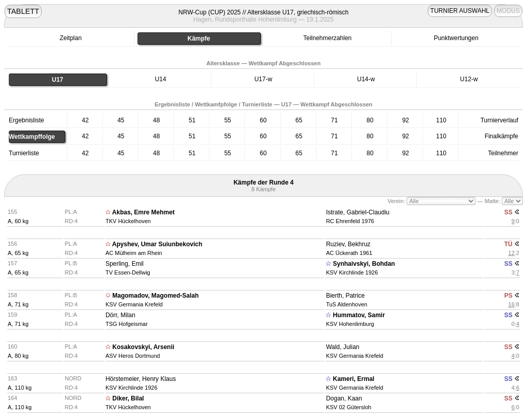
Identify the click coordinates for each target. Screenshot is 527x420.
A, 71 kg (18, 304)
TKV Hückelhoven (128, 221)
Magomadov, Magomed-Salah (155, 296)
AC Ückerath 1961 (349, 253)
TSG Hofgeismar (127, 324)
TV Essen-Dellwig (128, 272)
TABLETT (23, 11)
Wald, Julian (342, 347)
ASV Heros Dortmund (133, 356)
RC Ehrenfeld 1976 (350, 221)
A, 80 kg (18, 356)
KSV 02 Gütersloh (348, 407)
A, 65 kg (18, 253)
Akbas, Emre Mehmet (143, 212)
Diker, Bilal (128, 398)
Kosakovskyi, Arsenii (143, 347)
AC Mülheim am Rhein (134, 253)
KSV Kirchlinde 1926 (352, 272)
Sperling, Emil (125, 264)
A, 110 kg (20, 388)
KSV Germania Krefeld (134, 304)
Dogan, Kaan (344, 398)
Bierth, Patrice (345, 296)
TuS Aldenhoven (346, 304)
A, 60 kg (18, 221)
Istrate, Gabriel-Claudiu (357, 212)
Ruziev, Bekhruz (348, 244)
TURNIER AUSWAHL (460, 11)
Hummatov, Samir (359, 315)
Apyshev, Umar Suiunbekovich (157, 244)
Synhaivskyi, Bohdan (364, 264)
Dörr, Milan (120, 315)
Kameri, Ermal (354, 379)
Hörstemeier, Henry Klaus (141, 379)
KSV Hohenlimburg (350, 324)
